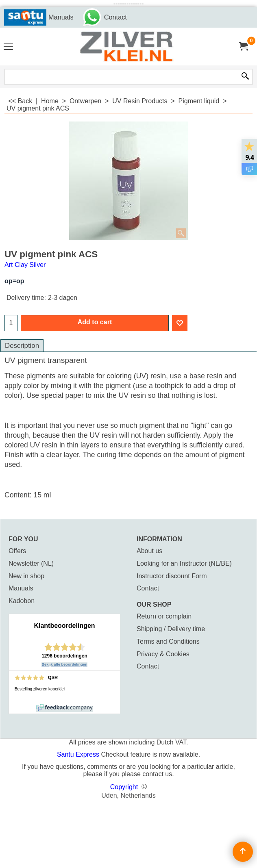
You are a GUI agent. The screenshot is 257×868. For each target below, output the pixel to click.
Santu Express (79, 754)
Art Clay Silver (25, 265)
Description (22, 346)
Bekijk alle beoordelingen (64, 664)
